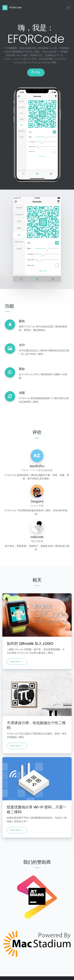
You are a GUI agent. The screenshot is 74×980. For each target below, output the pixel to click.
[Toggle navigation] (69, 8)
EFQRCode (12, 8)
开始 (36, 72)
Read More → (17, 662)
